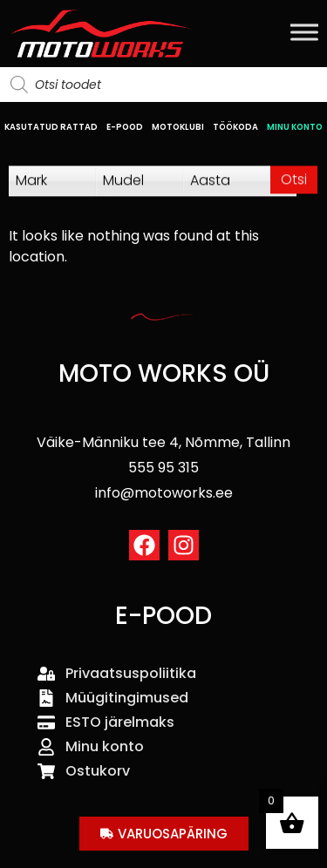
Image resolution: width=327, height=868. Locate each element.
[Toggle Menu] (304, 32)
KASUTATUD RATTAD (51, 127)
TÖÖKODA (235, 127)
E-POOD (125, 127)
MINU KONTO (295, 127)
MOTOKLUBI (178, 127)
